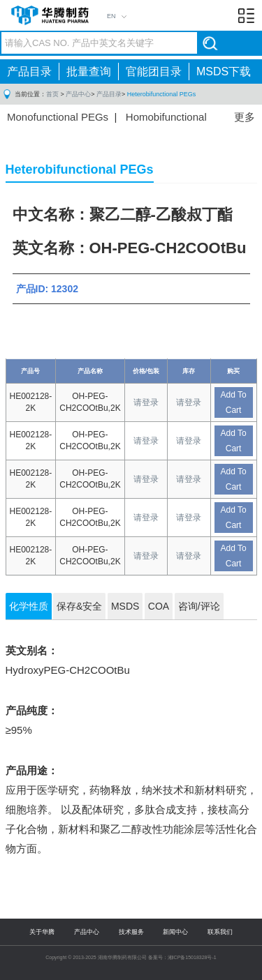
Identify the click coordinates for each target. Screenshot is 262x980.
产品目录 (29, 71)
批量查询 (89, 71)
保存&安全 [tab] (79, 606)
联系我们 (220, 932)
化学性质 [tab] (29, 606)
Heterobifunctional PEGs (162, 94)
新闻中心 (175, 932)
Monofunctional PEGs (58, 117)
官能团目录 (154, 71)
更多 (245, 117)
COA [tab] (159, 606)
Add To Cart (233, 402)
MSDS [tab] (125, 606)
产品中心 (78, 94)
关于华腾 (42, 932)
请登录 (146, 402)
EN (111, 16)
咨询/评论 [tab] (199, 606)
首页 (52, 94)
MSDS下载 (224, 71)
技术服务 (131, 932)
